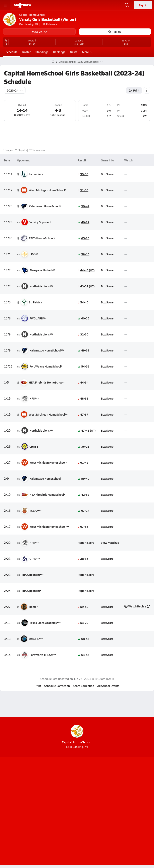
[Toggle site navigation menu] (5, 5)
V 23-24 (40, 32)
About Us (66, 800)
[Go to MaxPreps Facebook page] (106, 790)
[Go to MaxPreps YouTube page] (63, 790)
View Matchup (110, 543)
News (74, 52)
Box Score (107, 174)
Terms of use (62, 814)
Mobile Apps (86, 800)
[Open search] (127, 5)
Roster (26, 52)
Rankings (59, 52)
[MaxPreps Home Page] (53, 62)
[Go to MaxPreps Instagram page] (77, 790)
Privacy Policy (86, 807)
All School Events (108, 686)
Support (77, 824)
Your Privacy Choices (77, 819)
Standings (42, 52)
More (87, 52)
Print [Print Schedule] (134, 90)
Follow (115, 32)
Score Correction (84, 686)
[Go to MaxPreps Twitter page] (91, 790)
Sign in (143, 5)
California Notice (89, 814)
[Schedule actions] (147, 90)
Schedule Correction (57, 686)
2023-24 (15, 90)
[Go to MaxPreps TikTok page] (48, 790)
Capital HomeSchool (77, 735)
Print (38, 686)
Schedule (12, 52)
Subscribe (65, 807)
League (61, 115)
